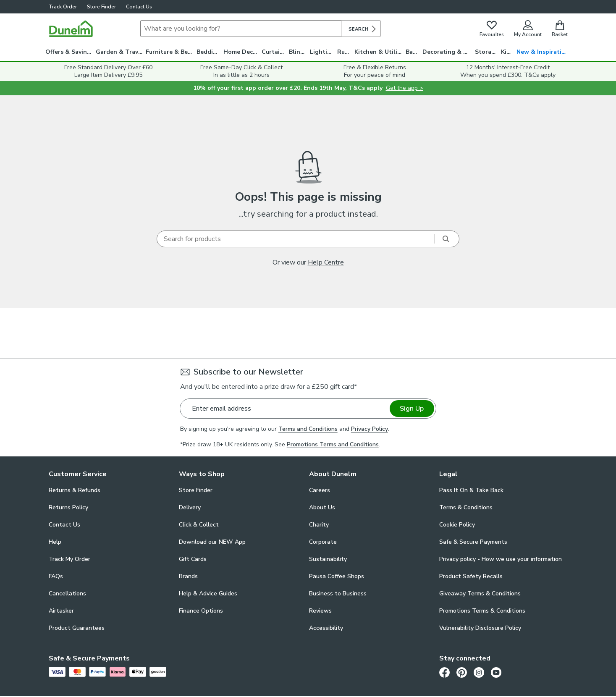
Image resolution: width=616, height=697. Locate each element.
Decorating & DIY (448, 52)
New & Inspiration (543, 52)
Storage (487, 52)
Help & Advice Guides (208, 593)
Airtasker (61, 611)
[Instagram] (479, 672)
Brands (188, 576)
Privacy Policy (370, 429)
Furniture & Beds (170, 52)
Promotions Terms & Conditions (482, 611)
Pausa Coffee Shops (337, 576)
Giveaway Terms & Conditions (480, 593)
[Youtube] (496, 672)
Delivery (190, 507)
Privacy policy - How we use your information (501, 559)
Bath (413, 52)
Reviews (320, 611)
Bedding (208, 52)
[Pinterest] (462, 672)
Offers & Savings (69, 52)
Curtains (274, 52)
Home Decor (241, 52)
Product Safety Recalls (471, 576)
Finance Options (201, 611)
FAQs (56, 576)
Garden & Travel (120, 52)
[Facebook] (444, 672)
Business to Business (338, 593)
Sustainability (328, 559)
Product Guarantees (77, 628)
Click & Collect (199, 525)
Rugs (344, 52)
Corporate (323, 542)
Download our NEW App (212, 542)
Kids (507, 52)
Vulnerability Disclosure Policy (480, 628)
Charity (319, 525)
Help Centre (326, 262)
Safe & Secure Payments (473, 542)
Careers (320, 490)
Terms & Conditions (466, 507)
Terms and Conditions (308, 429)
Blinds (298, 52)
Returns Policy (68, 507)
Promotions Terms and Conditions (333, 444)
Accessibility (326, 628)
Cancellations (67, 593)
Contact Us (139, 7)
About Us (322, 507)
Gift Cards (193, 559)
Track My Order (69, 559)
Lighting (322, 52)
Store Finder (101, 7)
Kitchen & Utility (379, 52)
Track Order (63, 7)
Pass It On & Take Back (471, 490)
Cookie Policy (457, 525)
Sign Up (412, 409)
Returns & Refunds (75, 490)
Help (55, 542)
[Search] (241, 29)
